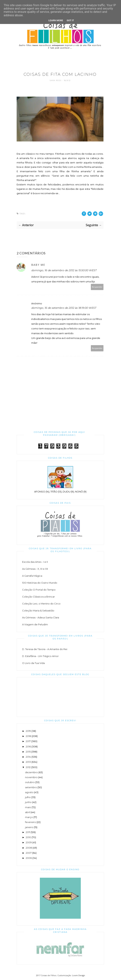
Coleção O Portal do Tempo (39, 590)
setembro (31, 787)
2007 (29, 853)
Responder (97, 287)
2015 (28, 752)
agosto (29, 792)
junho (28, 802)
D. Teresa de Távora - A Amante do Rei (45, 649)
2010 (28, 837)
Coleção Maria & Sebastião (38, 611)
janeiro (29, 827)
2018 (28, 736)
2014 (28, 757)
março (29, 817)
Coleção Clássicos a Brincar (38, 597)
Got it (70, 20)
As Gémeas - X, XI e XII (35, 569)
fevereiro (31, 822)
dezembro (31, 772)
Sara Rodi (56, 80)
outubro (30, 782)
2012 (28, 767)
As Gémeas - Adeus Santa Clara (41, 617)
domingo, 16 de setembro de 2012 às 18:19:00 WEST (64, 308)
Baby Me (38, 265)
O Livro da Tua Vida (33, 663)
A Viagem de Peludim (35, 624)
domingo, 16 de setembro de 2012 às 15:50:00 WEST (64, 270)
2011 (28, 832)
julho (28, 797)
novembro (31, 777)
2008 (29, 848)
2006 (29, 858)
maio (28, 807)
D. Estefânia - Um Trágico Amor (40, 656)
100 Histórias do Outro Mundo (40, 583)
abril (28, 812)
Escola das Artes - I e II (35, 562)
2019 (28, 731)
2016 (28, 746)
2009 (29, 842)
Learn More (56, 20)
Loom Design (79, 975)
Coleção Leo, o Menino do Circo (41, 604)
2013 (28, 762)
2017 (28, 741)
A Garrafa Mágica (32, 576)
